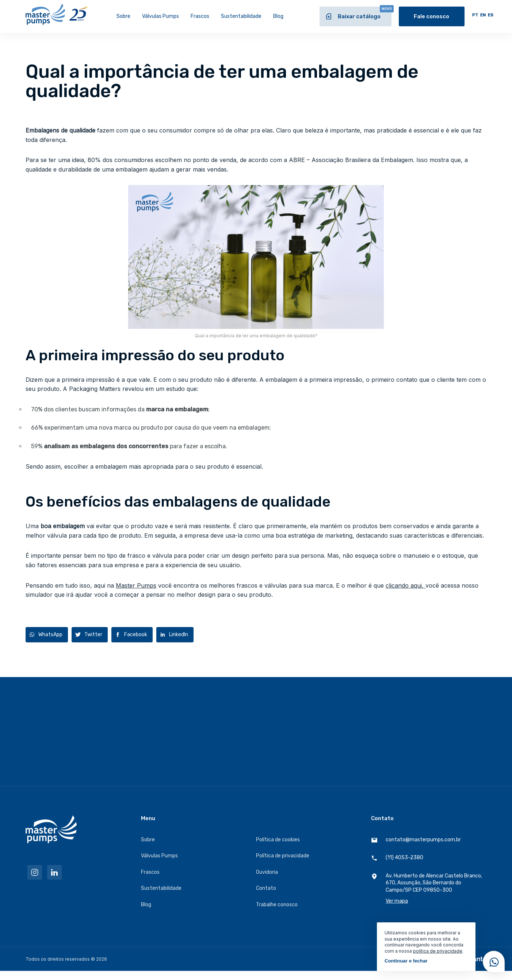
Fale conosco (431, 16)
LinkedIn (179, 635)
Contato (266, 888)
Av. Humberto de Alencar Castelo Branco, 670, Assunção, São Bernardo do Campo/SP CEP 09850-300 (429, 889)
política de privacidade (438, 951)
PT (475, 15)
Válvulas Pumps (161, 16)
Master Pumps (136, 585)
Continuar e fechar (406, 961)
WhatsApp (50, 635)
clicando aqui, (406, 585)
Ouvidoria (267, 872)
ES (491, 15)
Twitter (93, 635)
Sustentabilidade (241, 16)
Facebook (136, 635)
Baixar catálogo (358, 13)
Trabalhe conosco (277, 905)
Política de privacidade (283, 856)
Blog (278, 16)
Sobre (123, 16)
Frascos (200, 16)
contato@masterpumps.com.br (416, 840)
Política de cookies (278, 840)
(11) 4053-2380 (397, 858)
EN (483, 15)
